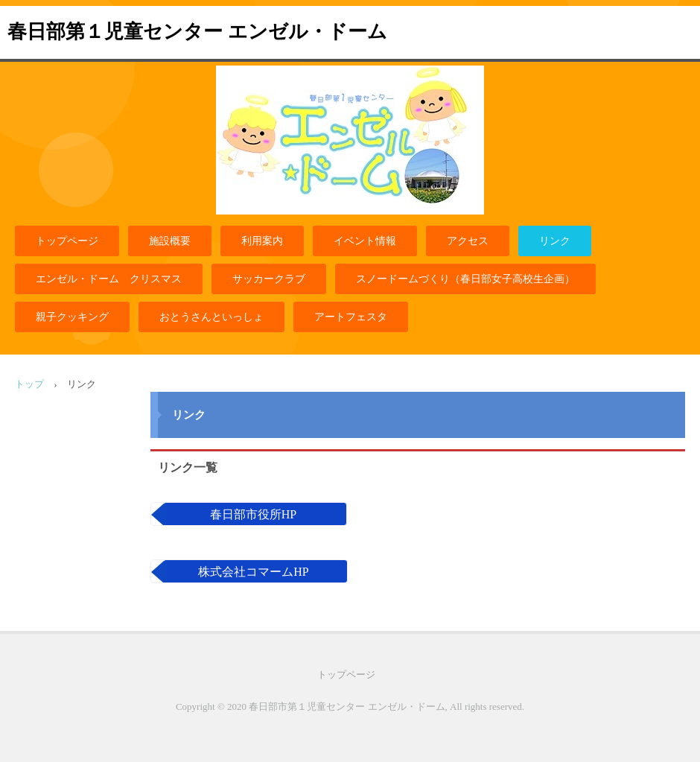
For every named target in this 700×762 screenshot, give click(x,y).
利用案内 (262, 241)
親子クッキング (72, 317)
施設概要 (170, 241)
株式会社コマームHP (253, 572)
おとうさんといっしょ (211, 317)
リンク (555, 241)
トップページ (67, 241)
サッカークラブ (269, 279)
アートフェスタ (351, 317)
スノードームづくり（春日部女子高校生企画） (465, 279)
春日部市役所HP (253, 514)
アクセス (468, 241)
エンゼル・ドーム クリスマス (109, 279)
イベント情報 (365, 241)
